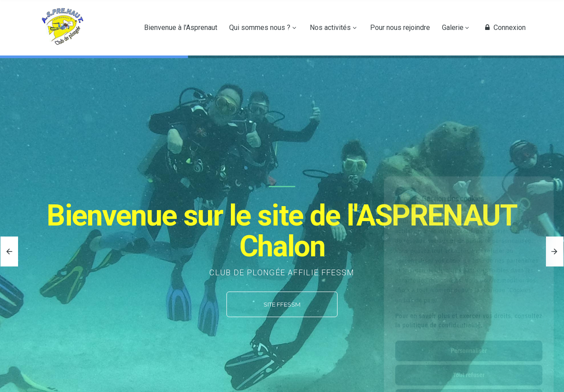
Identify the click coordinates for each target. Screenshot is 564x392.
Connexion (504, 28)
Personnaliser (469, 311)
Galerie (453, 28)
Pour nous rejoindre (400, 28)
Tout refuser (469, 336)
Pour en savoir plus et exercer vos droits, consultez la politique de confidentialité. (469, 281)
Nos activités (330, 28)
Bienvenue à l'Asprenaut (181, 28)
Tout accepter (469, 360)
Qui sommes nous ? (260, 28)
